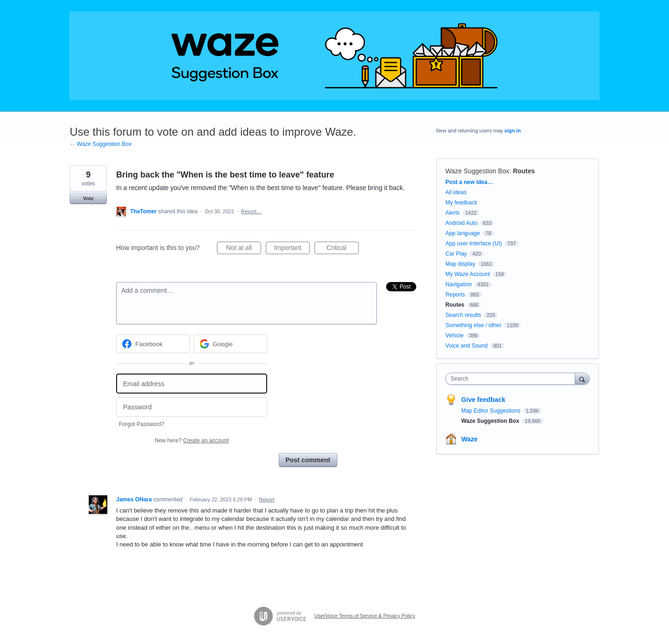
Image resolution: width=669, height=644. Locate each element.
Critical (343, 249)
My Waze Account (468, 274)
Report (267, 499)
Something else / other (473, 325)
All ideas (456, 192)
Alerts (453, 213)
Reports (455, 295)
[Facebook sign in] (153, 344)
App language (463, 233)
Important (292, 249)
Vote (88, 198)
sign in (513, 131)
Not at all (244, 249)
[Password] (192, 407)
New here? (192, 440)
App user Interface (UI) (474, 243)
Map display (460, 264)
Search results (463, 315)
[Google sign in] (231, 344)
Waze (469, 439)
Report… (251, 211)
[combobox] (513, 379)
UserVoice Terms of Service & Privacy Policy (365, 616)
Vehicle (455, 335)
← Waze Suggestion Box (101, 144)
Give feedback (483, 400)
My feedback (461, 203)
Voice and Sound (467, 346)
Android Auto (462, 223)
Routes (524, 171)
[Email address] (192, 384)
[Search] (582, 378)
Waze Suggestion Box (477, 171)
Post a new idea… (469, 182)
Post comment (308, 460)
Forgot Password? (141, 424)
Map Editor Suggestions (492, 411)
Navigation (459, 284)
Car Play (456, 254)
